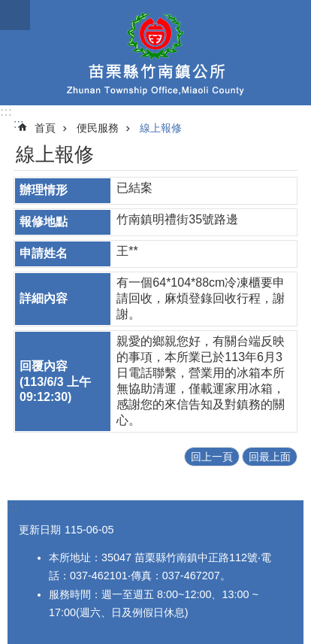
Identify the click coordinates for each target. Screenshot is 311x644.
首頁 (45, 128)
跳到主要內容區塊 (8, 8)
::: (6, 112)
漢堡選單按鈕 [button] (15, 15)
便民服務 (98, 128)
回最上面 (270, 457)
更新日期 (40, 530)
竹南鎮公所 (155, 53)
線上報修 (161, 128)
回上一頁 (212, 457)
